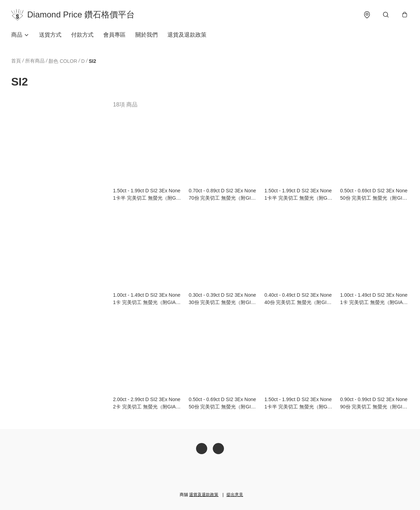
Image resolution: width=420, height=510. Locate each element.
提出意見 (235, 495)
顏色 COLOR (63, 61)
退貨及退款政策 (187, 35)
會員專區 (114, 35)
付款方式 (82, 35)
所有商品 (35, 61)
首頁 (16, 61)
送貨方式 (50, 35)
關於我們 (147, 35)
